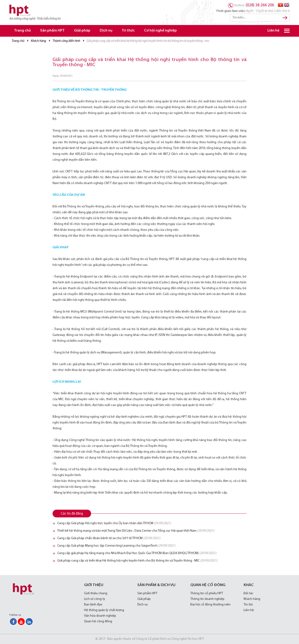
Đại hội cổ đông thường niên (210, 605)
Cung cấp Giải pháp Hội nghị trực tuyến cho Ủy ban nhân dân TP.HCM (114, 523)
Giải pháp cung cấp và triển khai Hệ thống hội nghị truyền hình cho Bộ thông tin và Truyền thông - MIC (137, 561)
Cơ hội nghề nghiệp (160, 31)
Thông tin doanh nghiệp (207, 599)
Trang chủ (22, 31)
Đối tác (249, 593)
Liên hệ (273, 31)
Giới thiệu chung (96, 593)
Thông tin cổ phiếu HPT (207, 593)
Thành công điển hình (66, 41)
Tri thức (128, 31)
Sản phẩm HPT (52, 31)
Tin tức (248, 605)
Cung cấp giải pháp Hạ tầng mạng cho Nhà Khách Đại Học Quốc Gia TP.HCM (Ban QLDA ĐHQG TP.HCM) (137, 553)
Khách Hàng (38, 41)
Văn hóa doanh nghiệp (100, 616)
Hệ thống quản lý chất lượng (104, 610)
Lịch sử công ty (95, 599)
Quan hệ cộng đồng (98, 621)
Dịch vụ (106, 31)
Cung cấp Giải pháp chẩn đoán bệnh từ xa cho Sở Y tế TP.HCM (109, 538)
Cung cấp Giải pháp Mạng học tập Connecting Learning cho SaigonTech (116, 546)
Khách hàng (252, 599)
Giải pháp (82, 31)
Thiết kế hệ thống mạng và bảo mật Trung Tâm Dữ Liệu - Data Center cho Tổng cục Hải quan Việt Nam (136, 531)
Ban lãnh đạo (93, 605)
